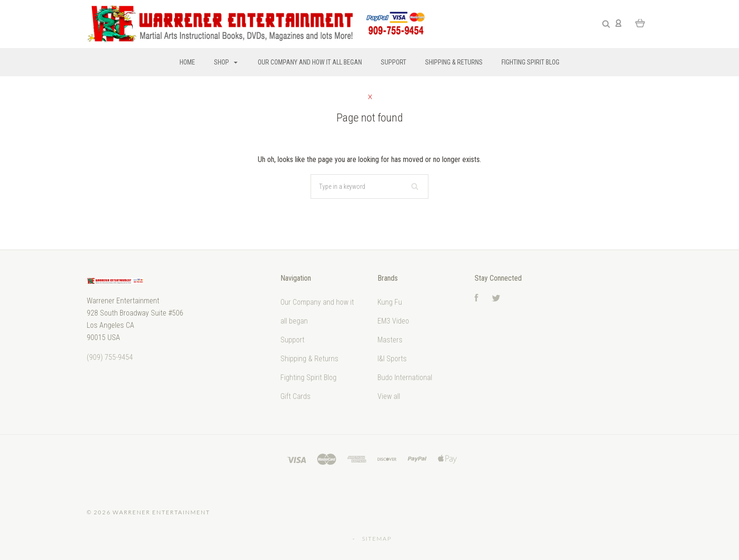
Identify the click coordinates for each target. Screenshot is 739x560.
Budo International (405, 377)
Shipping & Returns (454, 62)
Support (394, 62)
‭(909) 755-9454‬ (110, 357)
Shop (226, 62)
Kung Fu (390, 302)
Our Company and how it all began (310, 62)
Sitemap (377, 539)
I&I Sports (392, 359)
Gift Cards (296, 396)
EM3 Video (393, 321)
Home (187, 62)
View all (389, 396)
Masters (390, 340)
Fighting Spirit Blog (530, 62)
